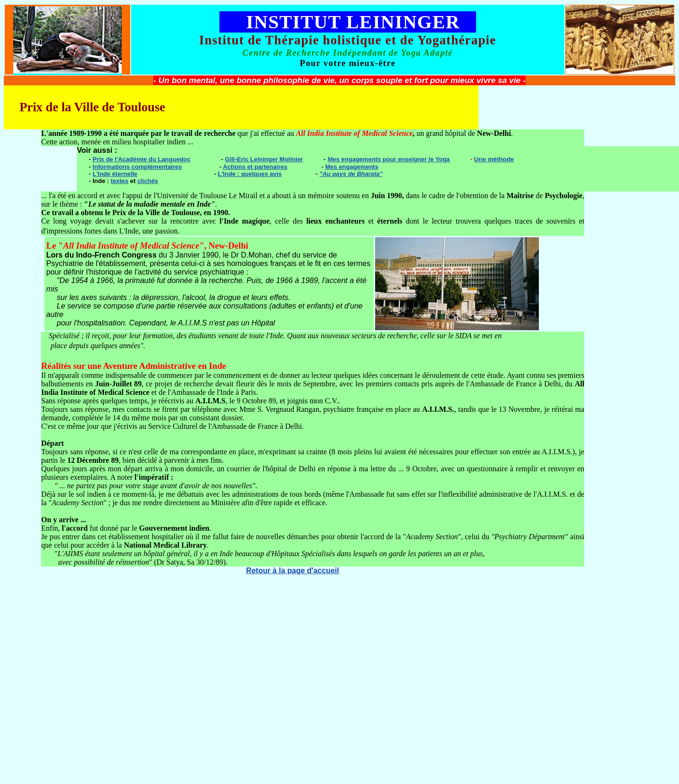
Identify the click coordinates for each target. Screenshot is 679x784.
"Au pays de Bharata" (351, 174)
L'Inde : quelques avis (250, 174)
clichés (148, 181)
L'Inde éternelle (115, 174)
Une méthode (494, 159)
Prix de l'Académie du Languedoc (142, 159)
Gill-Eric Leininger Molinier (264, 159)
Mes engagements (352, 167)
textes (120, 181)
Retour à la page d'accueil (293, 571)
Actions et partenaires (255, 167)
